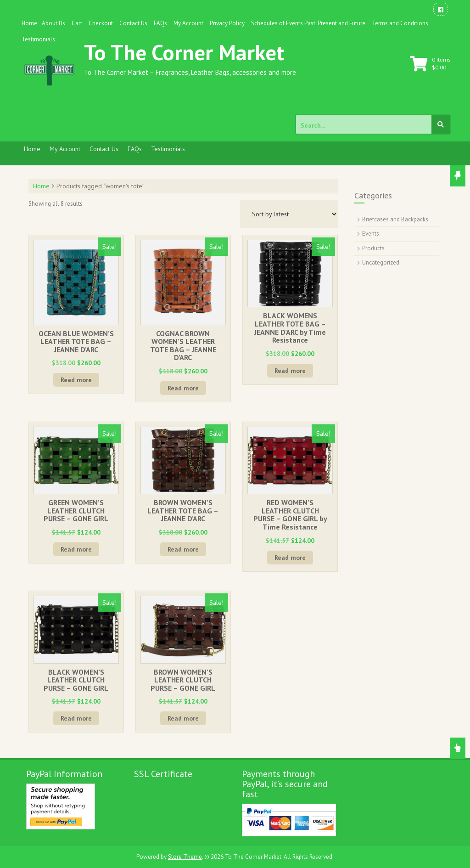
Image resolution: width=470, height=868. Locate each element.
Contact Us (133, 23)
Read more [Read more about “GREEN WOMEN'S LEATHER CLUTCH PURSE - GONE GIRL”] (76, 549)
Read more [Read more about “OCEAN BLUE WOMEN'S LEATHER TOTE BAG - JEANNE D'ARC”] (76, 380)
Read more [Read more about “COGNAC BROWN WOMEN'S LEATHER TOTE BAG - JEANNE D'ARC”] (183, 388)
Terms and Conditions (400, 23)
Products (373, 248)
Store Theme (185, 857)
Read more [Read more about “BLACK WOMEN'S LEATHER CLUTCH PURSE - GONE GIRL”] (76, 718)
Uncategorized (381, 262)
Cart (77, 23)
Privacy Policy (227, 23)
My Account (188, 23)
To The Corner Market (184, 52)
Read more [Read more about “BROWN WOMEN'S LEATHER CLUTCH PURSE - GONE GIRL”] (183, 718)
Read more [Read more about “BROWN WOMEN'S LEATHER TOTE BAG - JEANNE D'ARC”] (183, 549)
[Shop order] (289, 214)
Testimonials (38, 39)
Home (29, 23)
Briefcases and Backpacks (395, 219)
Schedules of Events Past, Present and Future (308, 23)
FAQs (160, 23)
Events (371, 234)
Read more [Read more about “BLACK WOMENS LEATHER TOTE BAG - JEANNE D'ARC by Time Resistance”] (290, 371)
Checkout (101, 23)
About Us (53, 23)
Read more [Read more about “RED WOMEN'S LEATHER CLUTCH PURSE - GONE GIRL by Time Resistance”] (290, 558)
